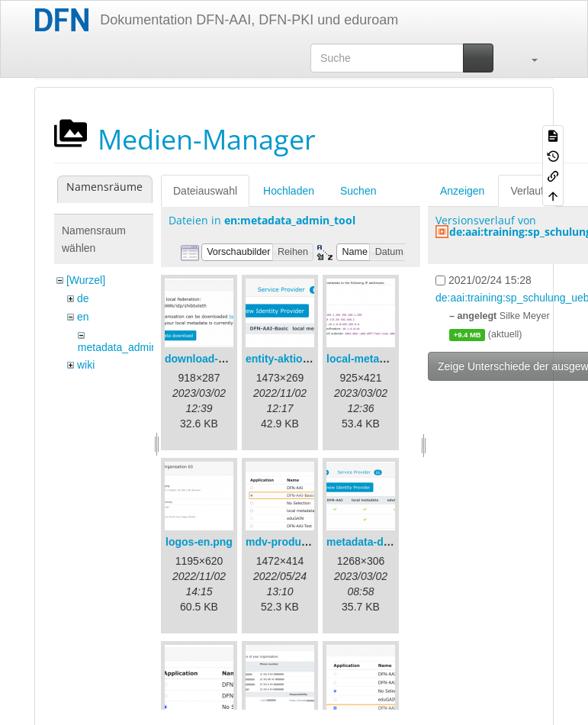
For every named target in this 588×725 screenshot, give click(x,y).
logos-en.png (199, 542)
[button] (527, 58)
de (83, 298)
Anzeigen (462, 191)
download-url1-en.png (220, 359)
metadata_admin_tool (129, 347)
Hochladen (289, 191)
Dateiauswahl (205, 191)
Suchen (358, 191)
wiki (86, 365)
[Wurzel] (86, 280)
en (83, 317)
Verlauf (527, 191)
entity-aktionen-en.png (303, 359)
